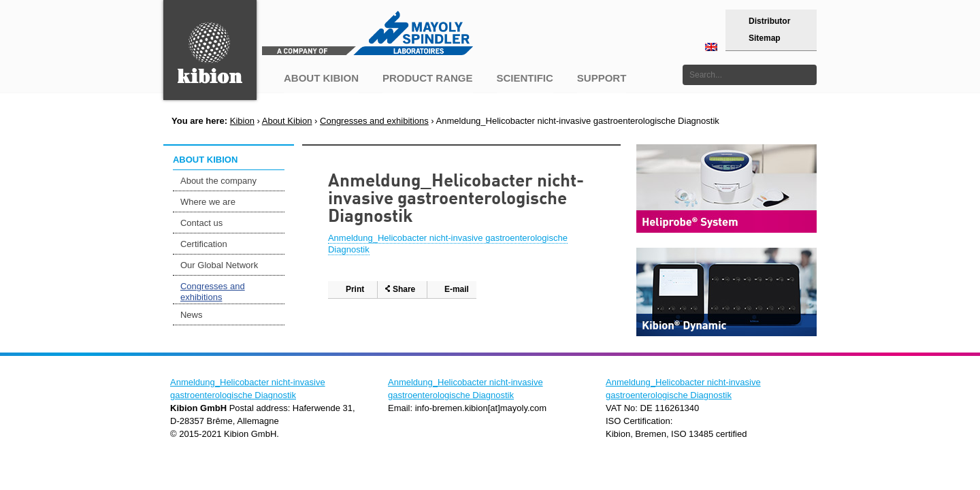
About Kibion (287, 121)
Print (355, 289)
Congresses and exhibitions (374, 121)
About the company (218, 181)
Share (404, 289)
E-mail (457, 289)
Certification (204, 244)
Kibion (242, 121)
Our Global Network (219, 265)
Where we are (208, 202)
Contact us (201, 223)
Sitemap (765, 38)
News (192, 315)
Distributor (769, 21)
